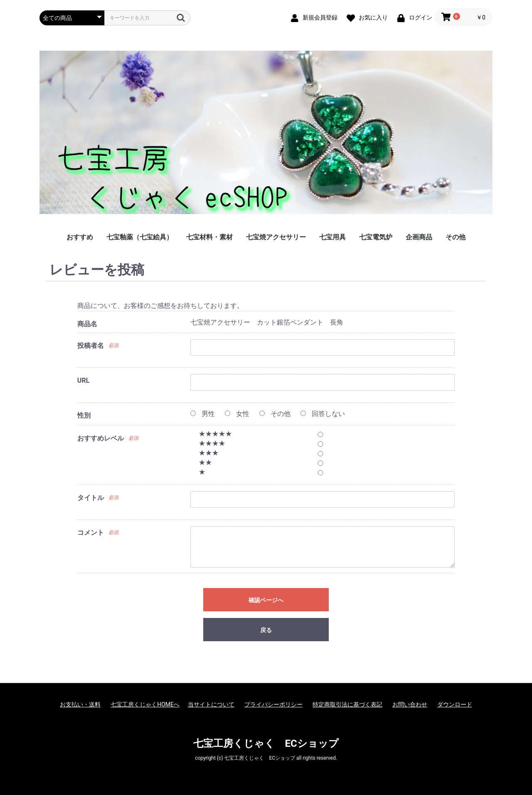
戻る (266, 630)
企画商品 (419, 237)
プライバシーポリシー (273, 704)
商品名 (87, 324)
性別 (84, 415)
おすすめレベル (101, 438)
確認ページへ (266, 600)
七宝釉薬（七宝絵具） (140, 237)
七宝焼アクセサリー (276, 237)
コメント (91, 533)
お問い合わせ (410, 704)
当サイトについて (211, 704)
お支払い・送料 (80, 704)
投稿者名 (91, 346)
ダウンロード (455, 704)
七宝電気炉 (376, 237)
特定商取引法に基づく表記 (347, 704)
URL (83, 380)
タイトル (91, 498)
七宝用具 (332, 237)
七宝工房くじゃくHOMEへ (145, 704)
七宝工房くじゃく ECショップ (266, 743)
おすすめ (80, 237)
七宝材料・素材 (209, 237)
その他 (456, 237)
